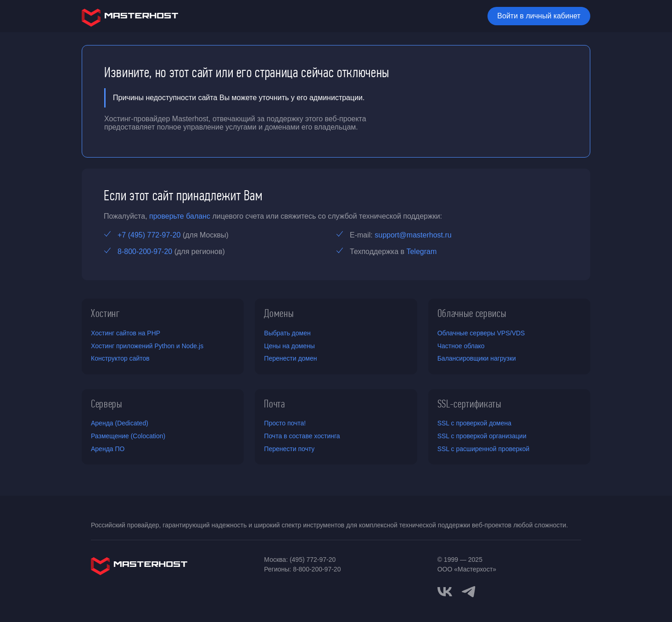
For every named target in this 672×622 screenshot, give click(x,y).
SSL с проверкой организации (482, 436)
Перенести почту (289, 449)
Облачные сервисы (472, 313)
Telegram (421, 252)
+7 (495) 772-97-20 (149, 235)
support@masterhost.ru (413, 235)
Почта (274, 404)
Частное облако (461, 346)
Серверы (107, 404)
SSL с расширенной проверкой (484, 449)
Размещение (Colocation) (128, 436)
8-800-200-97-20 (145, 252)
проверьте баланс (180, 216)
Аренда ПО (108, 449)
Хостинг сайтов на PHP (126, 333)
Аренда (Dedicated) (120, 423)
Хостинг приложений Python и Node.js (147, 346)
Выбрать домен (287, 333)
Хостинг (106, 313)
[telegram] (469, 591)
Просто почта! (285, 423)
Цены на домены (289, 346)
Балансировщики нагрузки (477, 358)
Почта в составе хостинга (302, 436)
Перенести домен (290, 358)
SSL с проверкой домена (474, 423)
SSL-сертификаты (470, 404)
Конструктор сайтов (120, 358)
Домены (279, 313)
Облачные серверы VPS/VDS (481, 333)
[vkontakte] (445, 592)
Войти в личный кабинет (539, 16)
